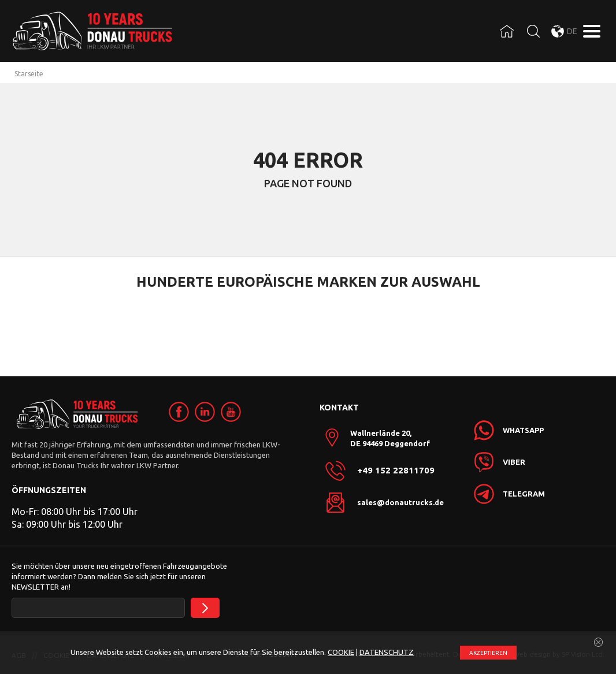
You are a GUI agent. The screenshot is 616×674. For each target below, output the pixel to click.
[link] (179, 412)
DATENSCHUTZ (387, 652)
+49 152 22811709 (396, 471)
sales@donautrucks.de (400, 502)
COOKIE (341, 652)
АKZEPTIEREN (488, 653)
